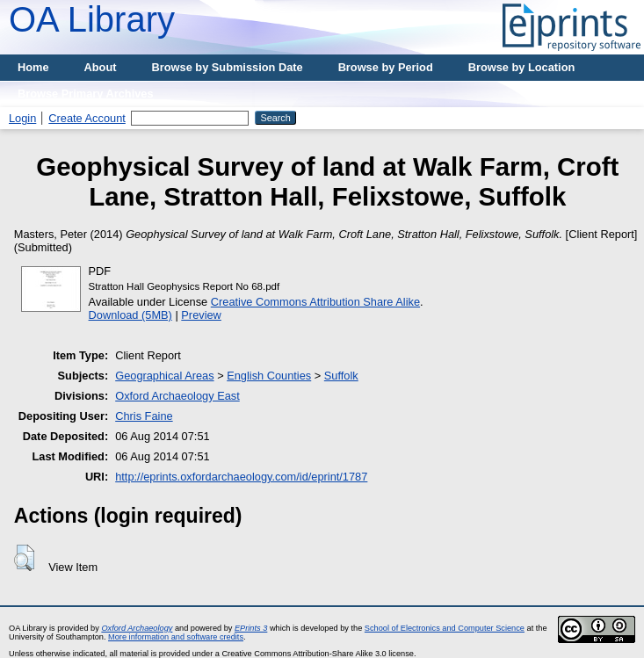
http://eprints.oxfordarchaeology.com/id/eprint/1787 (241, 477)
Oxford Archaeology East (177, 396)
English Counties (269, 376)
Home (33, 67)
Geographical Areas (164, 376)
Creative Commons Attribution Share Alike (315, 302)
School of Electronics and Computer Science (445, 628)
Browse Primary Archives (86, 94)
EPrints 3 (251, 628)
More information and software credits (176, 637)
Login (22, 118)
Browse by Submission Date (228, 67)
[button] (24, 558)
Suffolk (341, 376)
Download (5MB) (130, 315)
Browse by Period (386, 67)
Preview (201, 315)
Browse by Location (522, 67)
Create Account (87, 118)
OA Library (92, 19)
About (101, 67)
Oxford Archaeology (137, 628)
